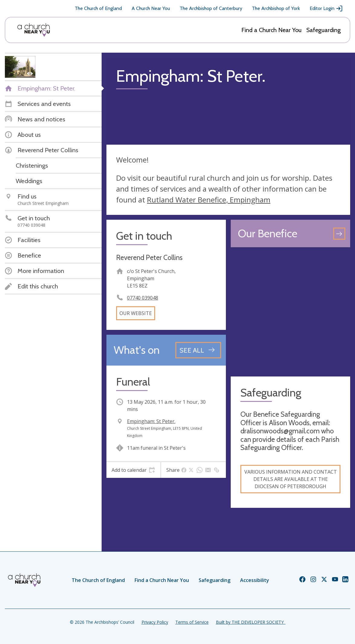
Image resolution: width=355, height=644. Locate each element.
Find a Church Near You (271, 30)
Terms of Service (192, 622)
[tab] (133, 470)
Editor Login (326, 8)
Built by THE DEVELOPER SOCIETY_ (251, 622)
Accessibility (255, 580)
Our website (136, 313)
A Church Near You (151, 8)
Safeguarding (324, 30)
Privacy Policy (155, 622)
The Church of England (98, 8)
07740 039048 (143, 298)
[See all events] (198, 350)
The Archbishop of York (276, 8)
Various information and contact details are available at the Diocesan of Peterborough (291, 479)
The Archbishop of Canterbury (211, 8)
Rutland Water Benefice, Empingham (209, 200)
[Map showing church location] (290, 312)
